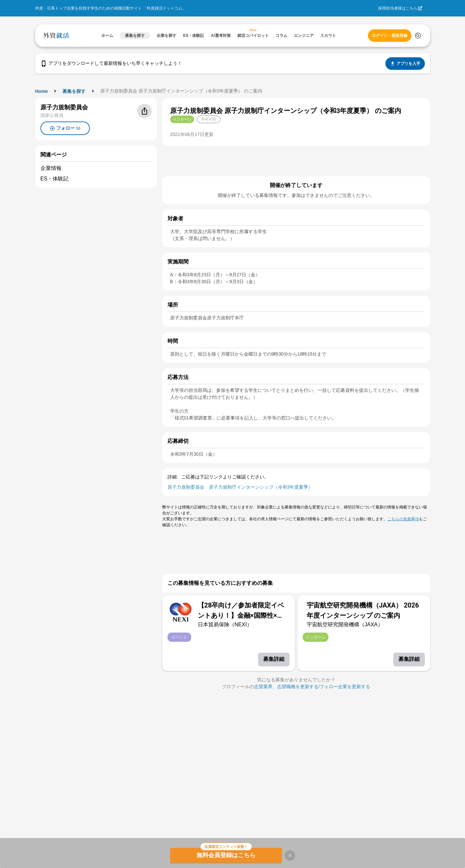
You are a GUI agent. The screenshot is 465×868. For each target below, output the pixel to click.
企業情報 (51, 168)
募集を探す (74, 91)
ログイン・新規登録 (390, 36)
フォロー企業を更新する (345, 687)
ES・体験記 (54, 179)
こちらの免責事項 (403, 519)
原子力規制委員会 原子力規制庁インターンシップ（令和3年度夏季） (240, 487)
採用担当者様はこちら (398, 8)
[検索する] (418, 36)
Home (42, 91)
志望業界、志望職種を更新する (286, 687)
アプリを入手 (405, 64)
